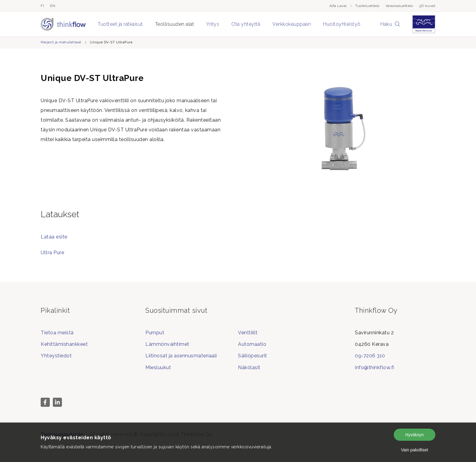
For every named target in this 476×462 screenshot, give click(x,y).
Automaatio (252, 344)
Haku (390, 24)
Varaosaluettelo (399, 6)
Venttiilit (248, 333)
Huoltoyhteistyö (342, 24)
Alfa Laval (341, 6)
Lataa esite (54, 237)
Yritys (213, 24)
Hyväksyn (415, 435)
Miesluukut (158, 368)
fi (42, 6)
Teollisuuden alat (175, 24)
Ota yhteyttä (246, 24)
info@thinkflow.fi (375, 368)
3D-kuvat (427, 6)
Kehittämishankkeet (64, 344)
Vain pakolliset (415, 450)
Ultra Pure (52, 253)
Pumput (155, 333)
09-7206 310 (370, 356)
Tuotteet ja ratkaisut (120, 24)
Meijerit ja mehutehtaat (61, 42)
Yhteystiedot (56, 356)
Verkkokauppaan (292, 24)
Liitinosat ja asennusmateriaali (181, 356)
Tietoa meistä (57, 333)
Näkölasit (249, 368)
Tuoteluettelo (367, 6)
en (53, 6)
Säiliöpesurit (253, 356)
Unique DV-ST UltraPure (111, 42)
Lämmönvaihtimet (167, 344)
